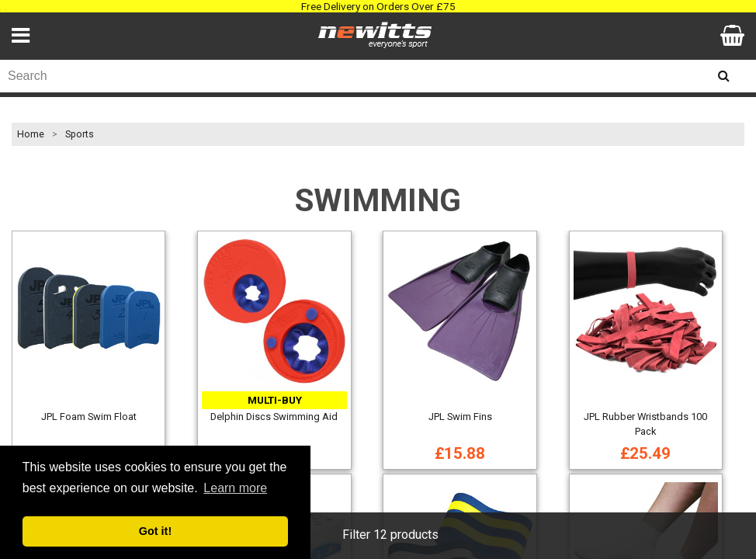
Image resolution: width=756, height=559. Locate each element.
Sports (80, 134)
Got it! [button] (155, 531)
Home (31, 134)
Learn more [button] (235, 488)
